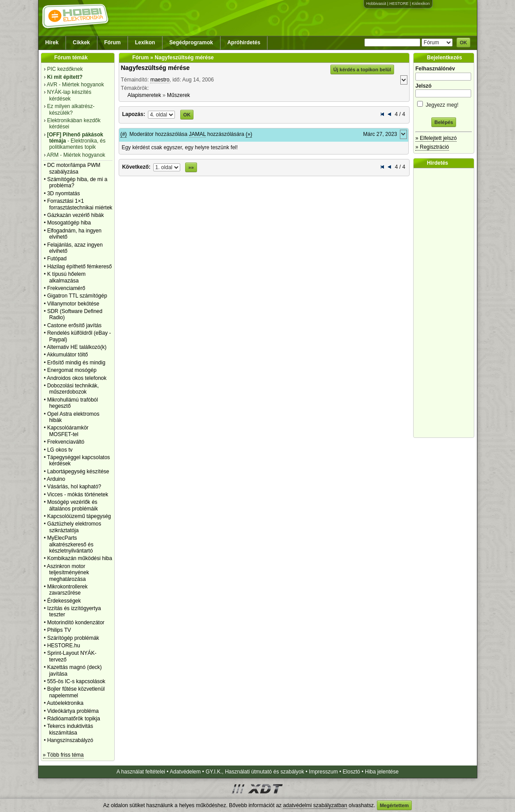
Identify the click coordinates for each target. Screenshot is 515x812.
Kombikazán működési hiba (79, 558)
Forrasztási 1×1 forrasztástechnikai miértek (79, 204)
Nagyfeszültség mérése (155, 68)
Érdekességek (64, 601)
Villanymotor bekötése (73, 304)
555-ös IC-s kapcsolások (76, 681)
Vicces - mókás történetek (77, 495)
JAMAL (197, 134)
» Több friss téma (63, 755)
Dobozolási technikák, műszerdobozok (73, 389)
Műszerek (178, 95)
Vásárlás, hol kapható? (74, 487)
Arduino (56, 479)
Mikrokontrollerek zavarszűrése (67, 590)
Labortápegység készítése (78, 472)
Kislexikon (421, 4)
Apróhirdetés (244, 43)
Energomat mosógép (72, 370)
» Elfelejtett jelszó (436, 138)
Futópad (57, 259)
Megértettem (394, 805)
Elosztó (351, 772)
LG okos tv (60, 450)
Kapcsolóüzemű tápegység (79, 516)
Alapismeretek (144, 95)
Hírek (52, 43)
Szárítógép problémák (73, 638)
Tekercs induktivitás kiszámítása (70, 729)
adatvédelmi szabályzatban (315, 805)
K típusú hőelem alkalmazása (66, 277)
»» (191, 167)
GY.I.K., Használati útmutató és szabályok (255, 772)
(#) (124, 134)
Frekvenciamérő (66, 288)
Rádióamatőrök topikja (73, 719)
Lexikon (145, 43)
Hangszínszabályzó (70, 740)
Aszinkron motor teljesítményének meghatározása (68, 573)
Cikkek (81, 43)
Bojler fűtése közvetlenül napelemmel (76, 692)
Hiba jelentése (382, 772)
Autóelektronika (65, 703)
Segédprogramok (191, 43)
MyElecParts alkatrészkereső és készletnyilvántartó (70, 544)
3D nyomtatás (63, 193)
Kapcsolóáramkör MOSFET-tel (68, 431)
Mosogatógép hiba (69, 223)
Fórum (112, 43)
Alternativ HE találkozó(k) (77, 347)
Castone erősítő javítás (74, 325)
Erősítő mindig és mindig (76, 363)
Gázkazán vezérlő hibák (75, 215)
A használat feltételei (141, 772)
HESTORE (399, 4)
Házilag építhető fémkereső (79, 267)
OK (463, 43)
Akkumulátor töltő (68, 355)
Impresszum (323, 772)
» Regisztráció (432, 147)
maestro (160, 80)
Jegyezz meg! (444, 103)
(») (249, 134)
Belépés (444, 122)
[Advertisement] (446, 303)
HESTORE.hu (63, 646)
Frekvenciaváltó (66, 442)
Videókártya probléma (73, 711)
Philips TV (59, 630)
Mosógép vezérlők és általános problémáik (72, 505)
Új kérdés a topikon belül (362, 70)
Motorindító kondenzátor (76, 623)
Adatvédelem (185, 772)
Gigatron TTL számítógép (77, 296)
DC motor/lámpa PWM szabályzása (74, 168)
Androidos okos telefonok (77, 378)
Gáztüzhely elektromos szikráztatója (74, 527)
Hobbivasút (376, 4)
